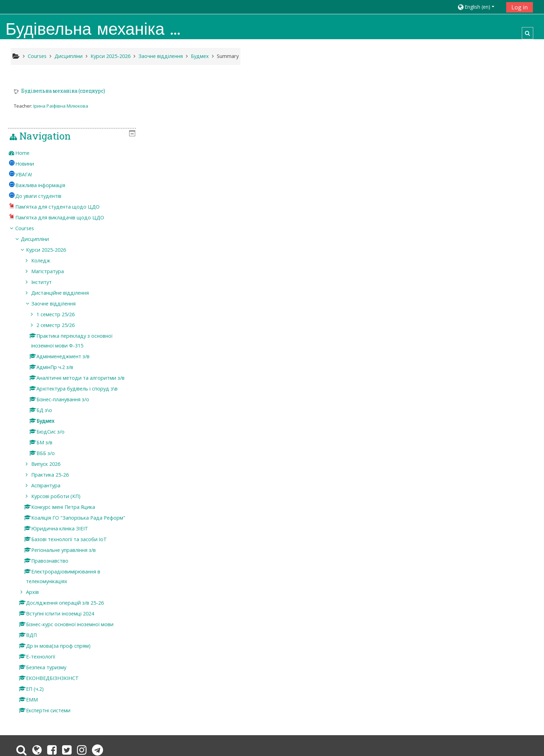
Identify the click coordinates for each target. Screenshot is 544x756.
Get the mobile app (388, 724)
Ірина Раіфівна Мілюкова (61, 106)
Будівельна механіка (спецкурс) (63, 91)
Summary (228, 56)
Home (428, 102)
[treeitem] (475, 102)
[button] (479, 7)
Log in (520, 7)
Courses (430, 177)
